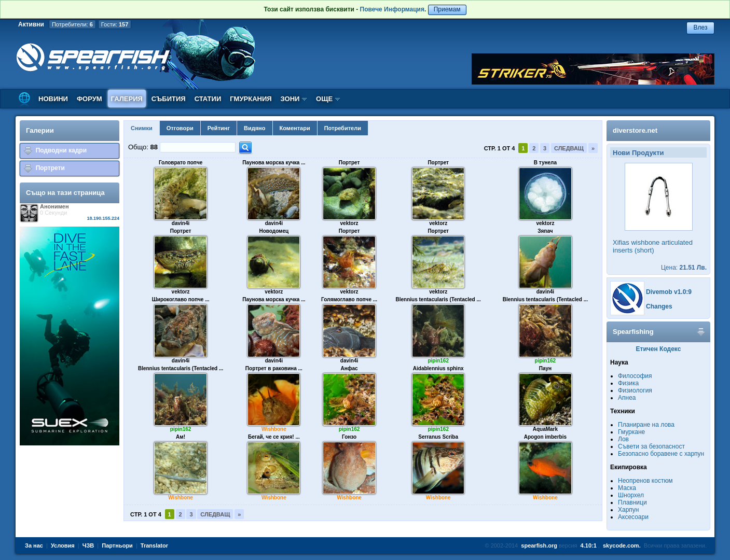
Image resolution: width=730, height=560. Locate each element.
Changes (659, 306)
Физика (628, 383)
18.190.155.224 (103, 218)
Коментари (295, 128)
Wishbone (274, 429)
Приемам (447, 9)
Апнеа (627, 398)
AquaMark (545, 429)
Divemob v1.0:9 (669, 292)
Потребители (343, 128)
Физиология (635, 390)
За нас (34, 545)
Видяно (254, 128)
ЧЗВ (88, 545)
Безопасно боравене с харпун (661, 454)
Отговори (180, 128)
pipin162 (438, 361)
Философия (635, 376)
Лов (623, 439)
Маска (627, 488)
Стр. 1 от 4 (500, 148)
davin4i (181, 223)
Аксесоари (633, 517)
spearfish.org (539, 545)
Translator (154, 545)
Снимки (142, 128)
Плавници (632, 502)
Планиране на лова (646, 425)
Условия (63, 545)
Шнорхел (631, 495)
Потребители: (72, 24)
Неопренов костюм (645, 481)
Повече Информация (392, 9)
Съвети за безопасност (651, 446)
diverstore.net (635, 130)
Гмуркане (631, 432)
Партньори (117, 545)
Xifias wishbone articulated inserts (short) (653, 246)
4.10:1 (589, 545)
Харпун (628, 510)
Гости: (115, 24)
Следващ (569, 148)
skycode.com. (622, 545)
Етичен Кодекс (659, 349)
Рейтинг (219, 128)
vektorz (349, 223)
